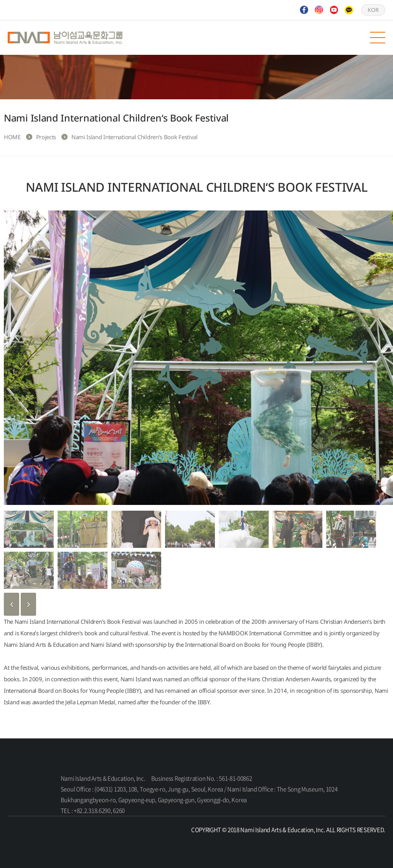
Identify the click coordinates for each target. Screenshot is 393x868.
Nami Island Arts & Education (65, 38)
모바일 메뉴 (378, 38)
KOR (373, 10)
